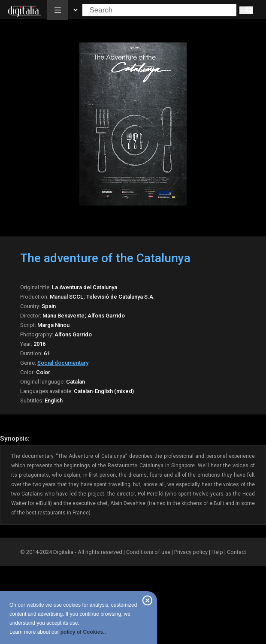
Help (217, 552)
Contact (237, 552)
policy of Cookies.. (83, 632)
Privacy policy (191, 552)
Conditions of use (149, 552)
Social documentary (63, 363)
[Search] (246, 10)
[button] (58, 10)
